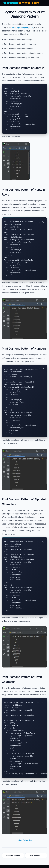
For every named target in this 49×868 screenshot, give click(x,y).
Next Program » (36, 855)
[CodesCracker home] (21, 3)
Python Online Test (24, 840)
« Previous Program (13, 855)
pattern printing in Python (22, 27)
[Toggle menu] (46, 3)
